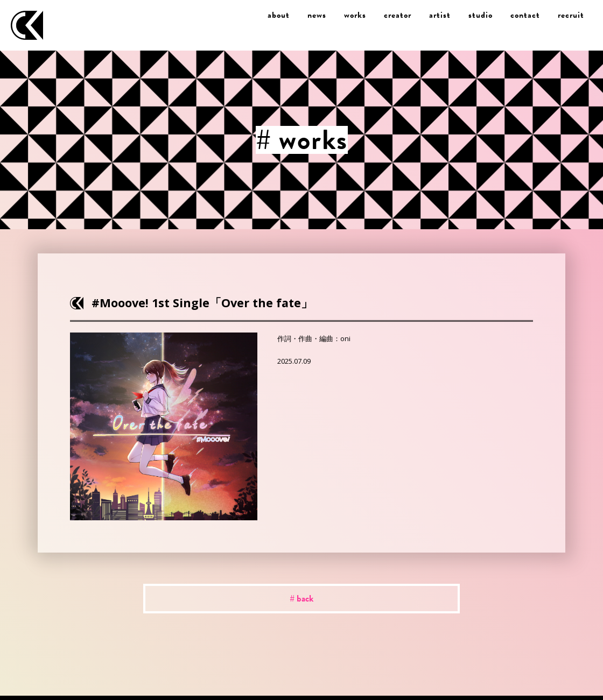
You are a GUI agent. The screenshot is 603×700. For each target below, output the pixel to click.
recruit (571, 15)
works (355, 15)
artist (440, 15)
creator (398, 15)
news (317, 15)
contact (525, 15)
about (279, 15)
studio (481, 15)
